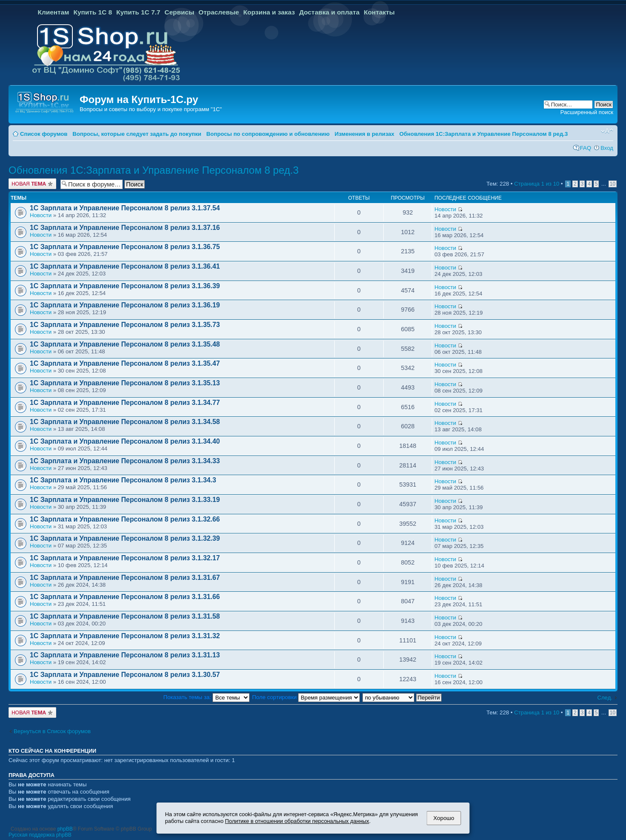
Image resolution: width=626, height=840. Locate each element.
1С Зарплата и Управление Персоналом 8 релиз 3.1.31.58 (125, 616)
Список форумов (44, 134)
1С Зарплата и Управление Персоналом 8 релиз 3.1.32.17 (125, 558)
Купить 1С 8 (93, 12)
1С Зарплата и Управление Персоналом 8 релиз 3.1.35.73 (125, 325)
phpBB (65, 829)
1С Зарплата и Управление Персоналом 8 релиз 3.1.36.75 (125, 247)
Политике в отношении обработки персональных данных (297, 821)
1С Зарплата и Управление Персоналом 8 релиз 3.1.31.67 (125, 578)
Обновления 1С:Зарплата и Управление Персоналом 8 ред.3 (484, 134)
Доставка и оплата (329, 12)
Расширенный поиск (587, 112)
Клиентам (54, 12)
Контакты (379, 12)
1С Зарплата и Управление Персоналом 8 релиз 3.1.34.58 (125, 422)
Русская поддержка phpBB (40, 835)
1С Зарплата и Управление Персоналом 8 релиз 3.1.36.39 (125, 286)
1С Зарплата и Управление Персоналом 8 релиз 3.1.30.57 (125, 675)
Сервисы (179, 12)
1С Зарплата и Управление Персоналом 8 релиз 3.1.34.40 (125, 441)
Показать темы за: (207, 697)
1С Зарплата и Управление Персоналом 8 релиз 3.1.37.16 (125, 228)
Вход (607, 148)
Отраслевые (219, 12)
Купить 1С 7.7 (138, 12)
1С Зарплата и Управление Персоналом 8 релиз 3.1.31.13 (125, 655)
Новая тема (32, 184)
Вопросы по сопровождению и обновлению (268, 134)
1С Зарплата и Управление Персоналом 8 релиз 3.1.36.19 (125, 305)
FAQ (586, 148)
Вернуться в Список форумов (52, 731)
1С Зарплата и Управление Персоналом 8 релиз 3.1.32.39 (125, 538)
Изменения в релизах (365, 134)
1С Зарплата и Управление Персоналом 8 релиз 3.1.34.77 (125, 403)
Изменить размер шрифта (607, 131)
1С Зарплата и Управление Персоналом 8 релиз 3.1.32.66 (125, 519)
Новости (41, 215)
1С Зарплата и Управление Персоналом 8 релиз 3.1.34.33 (125, 461)
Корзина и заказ (269, 12)
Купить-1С (157, 99)
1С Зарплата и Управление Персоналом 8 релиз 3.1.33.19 (125, 500)
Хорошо (444, 818)
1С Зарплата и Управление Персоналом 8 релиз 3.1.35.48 (125, 344)
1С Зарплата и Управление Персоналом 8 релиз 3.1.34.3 (123, 480)
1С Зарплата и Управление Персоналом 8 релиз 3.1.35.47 (125, 363)
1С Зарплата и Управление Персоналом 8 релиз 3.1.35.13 (125, 383)
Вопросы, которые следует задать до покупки (137, 134)
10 (613, 184)
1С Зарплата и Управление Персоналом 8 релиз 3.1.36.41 (125, 266)
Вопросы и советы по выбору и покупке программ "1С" (151, 109)
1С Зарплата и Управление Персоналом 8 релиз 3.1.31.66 (125, 597)
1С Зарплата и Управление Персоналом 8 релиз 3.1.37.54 (125, 208)
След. (605, 698)
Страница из (537, 184)
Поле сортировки (306, 697)
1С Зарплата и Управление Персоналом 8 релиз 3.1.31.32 (125, 636)
